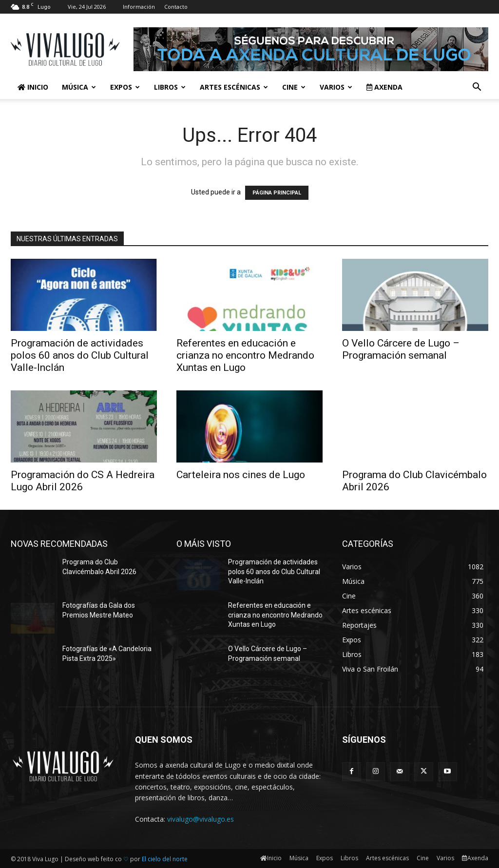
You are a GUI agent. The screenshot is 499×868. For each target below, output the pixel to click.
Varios (336, 87)
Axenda (384, 87)
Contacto (176, 7)
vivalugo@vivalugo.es (201, 819)
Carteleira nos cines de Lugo (241, 475)
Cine (294, 87)
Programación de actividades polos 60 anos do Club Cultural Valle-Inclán (80, 355)
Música (79, 87)
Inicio (33, 87)
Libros (170, 87)
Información (139, 7)
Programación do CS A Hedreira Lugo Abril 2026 (83, 481)
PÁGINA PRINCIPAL (277, 193)
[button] (477, 88)
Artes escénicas (234, 87)
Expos (125, 87)
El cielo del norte (165, 859)
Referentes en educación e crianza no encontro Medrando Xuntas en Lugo (245, 355)
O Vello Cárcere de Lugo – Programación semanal (401, 349)
